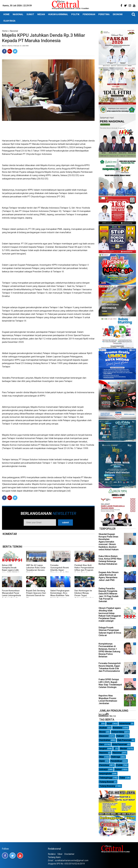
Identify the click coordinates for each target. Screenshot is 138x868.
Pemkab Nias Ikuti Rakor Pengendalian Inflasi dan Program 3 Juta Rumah (84, 569)
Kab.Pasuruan (124, 740)
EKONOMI (118, 14)
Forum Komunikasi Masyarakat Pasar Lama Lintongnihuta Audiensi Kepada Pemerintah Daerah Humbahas (11, 597)
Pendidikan (116, 761)
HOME (6, 14)
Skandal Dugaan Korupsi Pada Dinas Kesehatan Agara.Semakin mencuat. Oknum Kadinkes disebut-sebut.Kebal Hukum (109, 542)
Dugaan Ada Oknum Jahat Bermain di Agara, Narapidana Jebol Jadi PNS (109, 576)
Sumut (118, 769)
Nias (102, 757)
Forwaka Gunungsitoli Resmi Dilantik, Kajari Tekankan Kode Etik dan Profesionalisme (60, 570)
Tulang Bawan (107, 782)
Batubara (118, 728)
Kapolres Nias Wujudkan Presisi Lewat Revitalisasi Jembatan (108, 699)
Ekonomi (104, 736)
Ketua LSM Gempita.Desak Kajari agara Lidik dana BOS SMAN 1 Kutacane (11, 570)
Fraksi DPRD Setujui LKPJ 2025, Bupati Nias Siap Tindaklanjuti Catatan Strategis (110, 683)
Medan (124, 748)
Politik (119, 765)
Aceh (110, 723)
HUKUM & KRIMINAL (58, 14)
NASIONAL (18, 14)
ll (115, 748)
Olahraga (116, 757)
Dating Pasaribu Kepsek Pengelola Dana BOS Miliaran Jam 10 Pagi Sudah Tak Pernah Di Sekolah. (109, 595)
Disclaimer (69, 854)
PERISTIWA (104, 14)
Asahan (103, 728)
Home (5, 31)
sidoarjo (104, 769)
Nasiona (104, 753)
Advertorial (125, 723)
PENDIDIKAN (89, 14)
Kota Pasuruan (120, 744)
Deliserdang (118, 732)
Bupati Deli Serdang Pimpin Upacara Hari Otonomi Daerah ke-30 (36, 594)
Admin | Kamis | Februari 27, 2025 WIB (15, 46)
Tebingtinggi (106, 778)
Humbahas (105, 740)
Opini (102, 761)
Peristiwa (104, 765)
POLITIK (75, 14)
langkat (103, 748)
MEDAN (41, 14)
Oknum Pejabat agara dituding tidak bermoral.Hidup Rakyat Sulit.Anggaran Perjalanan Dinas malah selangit (110, 614)
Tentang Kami (54, 857)
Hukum (120, 736)
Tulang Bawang (107, 786)
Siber (60, 854)
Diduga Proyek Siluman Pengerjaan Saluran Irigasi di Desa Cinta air (110, 631)
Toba (122, 778)
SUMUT (30, 14)
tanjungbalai (106, 773)
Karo (102, 744)
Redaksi (52, 854)
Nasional (14, 31)
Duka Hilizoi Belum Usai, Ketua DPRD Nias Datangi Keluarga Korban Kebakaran (110, 560)
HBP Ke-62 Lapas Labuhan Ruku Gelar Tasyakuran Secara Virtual (36, 569)
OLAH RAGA (9, 21)
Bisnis (102, 732)
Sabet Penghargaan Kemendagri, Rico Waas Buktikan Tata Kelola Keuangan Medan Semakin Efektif (60, 597)
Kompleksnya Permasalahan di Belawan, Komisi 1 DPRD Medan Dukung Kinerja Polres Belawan (109, 650)
